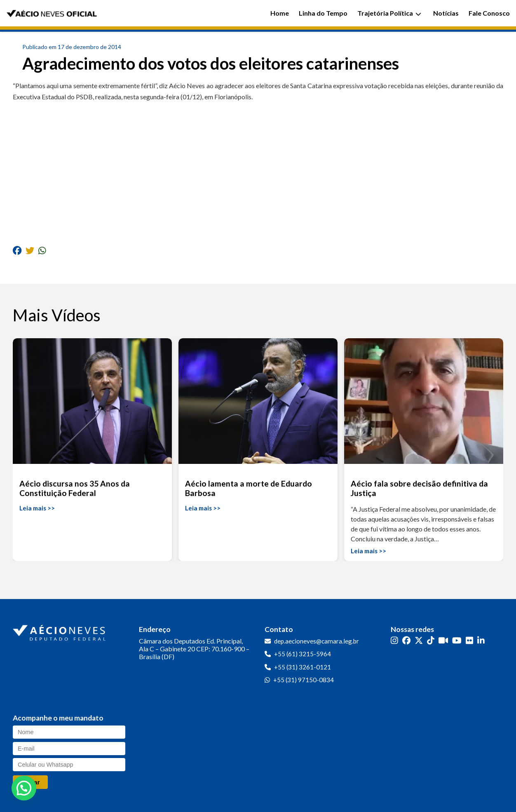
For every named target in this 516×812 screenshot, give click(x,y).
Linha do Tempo (323, 13)
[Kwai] (443, 640)
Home (280, 13)
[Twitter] (419, 640)
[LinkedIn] (481, 640)
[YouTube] (457, 640)
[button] (24, 788)
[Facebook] (406, 640)
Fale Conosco (489, 13)
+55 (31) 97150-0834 (304, 680)
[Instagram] (394, 640)
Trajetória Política (389, 13)
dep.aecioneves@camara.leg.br (317, 641)
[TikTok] (431, 640)
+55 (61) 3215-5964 (303, 654)
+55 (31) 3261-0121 (303, 667)
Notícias (446, 13)
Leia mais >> (37, 508)
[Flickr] (469, 640)
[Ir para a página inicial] (60, 631)
